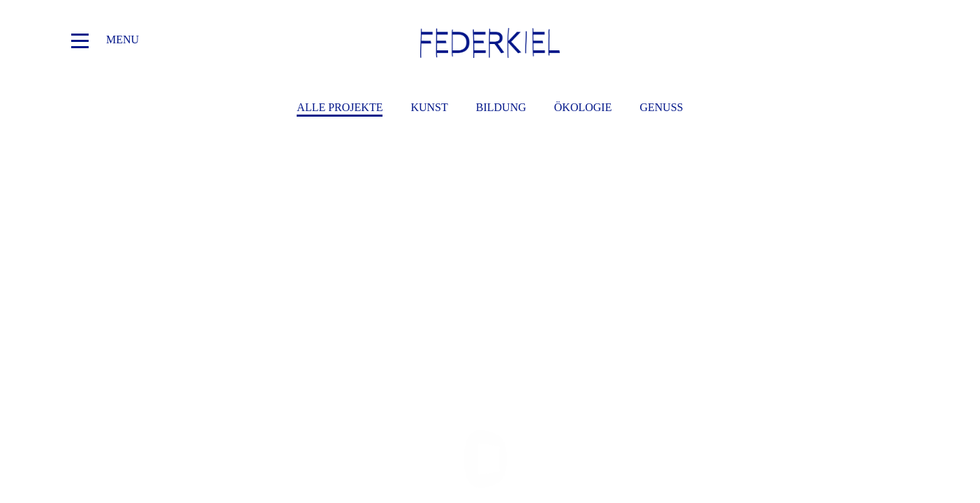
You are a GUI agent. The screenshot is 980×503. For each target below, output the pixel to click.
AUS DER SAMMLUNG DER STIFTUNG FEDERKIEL (206, 258)
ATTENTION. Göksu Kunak (774, 258)
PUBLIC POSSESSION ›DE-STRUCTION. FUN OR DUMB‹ (490, 258)
